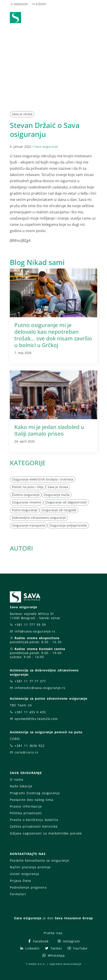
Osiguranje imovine (27, 502)
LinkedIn (30, 948)
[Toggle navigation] (95, 18)
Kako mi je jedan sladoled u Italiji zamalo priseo (49, 430)
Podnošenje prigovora (28, 887)
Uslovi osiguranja (25, 874)
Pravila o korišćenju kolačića (34, 820)
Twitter (53, 948)
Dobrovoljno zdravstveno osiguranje (39, 518)
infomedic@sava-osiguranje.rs (40, 688)
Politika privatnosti (26, 813)
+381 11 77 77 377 (30, 681)
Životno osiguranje (26, 495)
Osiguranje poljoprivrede (68, 525)
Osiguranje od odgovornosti (66, 502)
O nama (16, 779)
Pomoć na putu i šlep (28, 487)
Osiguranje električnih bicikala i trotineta (43, 479)
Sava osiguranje (46, 146)
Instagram (68, 941)
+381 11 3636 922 (30, 746)
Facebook (38, 941)
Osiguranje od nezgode (59, 510)
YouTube (77, 948)
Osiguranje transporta (29, 525)
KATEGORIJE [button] (28, 463)
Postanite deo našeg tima (31, 800)
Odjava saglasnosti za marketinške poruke (46, 833)
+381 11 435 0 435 (30, 712)
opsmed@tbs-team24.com (36, 719)
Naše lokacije (21, 786)
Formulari (18, 894)
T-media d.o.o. (36, 964)
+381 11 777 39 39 (30, 625)
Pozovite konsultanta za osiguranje (40, 860)
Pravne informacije (26, 806)
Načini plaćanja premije (30, 867)
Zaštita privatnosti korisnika (34, 826)
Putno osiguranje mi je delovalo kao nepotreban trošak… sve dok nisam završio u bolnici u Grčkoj (53, 335)
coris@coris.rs (26, 752)
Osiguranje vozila (57, 495)
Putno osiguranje (25, 510)
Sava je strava (22, 114)
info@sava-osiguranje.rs (35, 631)
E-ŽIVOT (41, 4)
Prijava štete (20, 881)
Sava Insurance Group (74, 918)
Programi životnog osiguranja (35, 793)
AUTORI (21, 548)
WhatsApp (53, 955)
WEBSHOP (20, 4)
